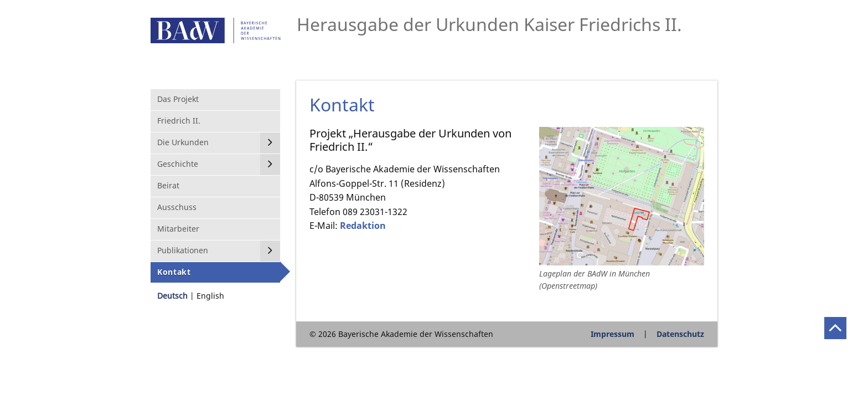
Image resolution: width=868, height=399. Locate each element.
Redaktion (363, 226)
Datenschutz (680, 334)
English (210, 296)
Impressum (613, 334)
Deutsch (172, 296)
